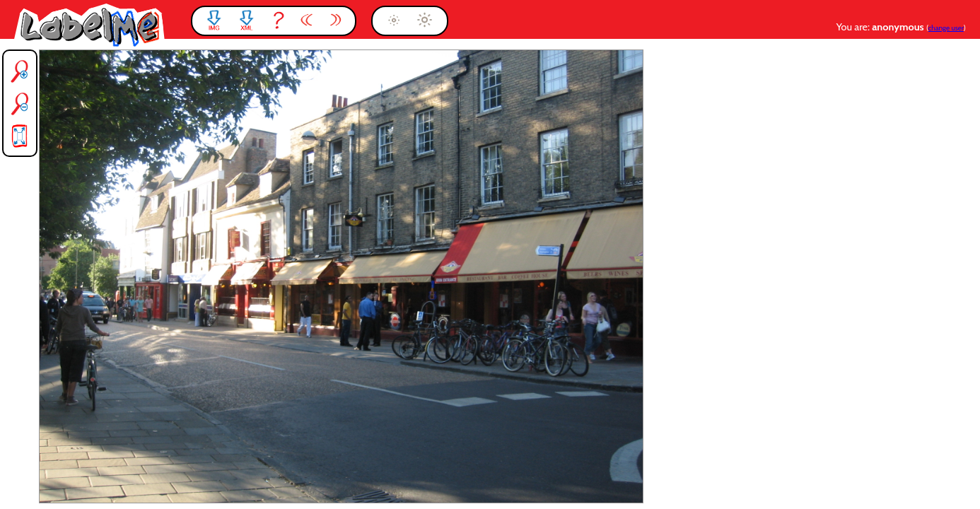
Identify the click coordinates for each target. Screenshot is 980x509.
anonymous (899, 27)
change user (946, 28)
